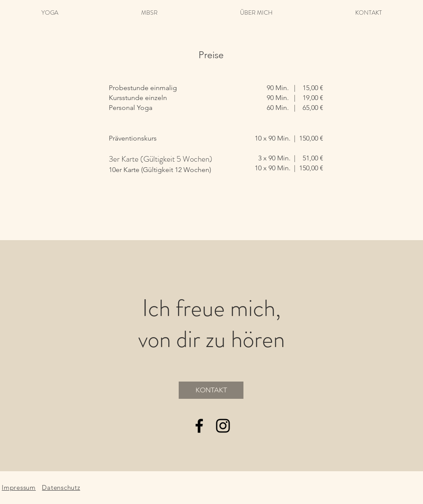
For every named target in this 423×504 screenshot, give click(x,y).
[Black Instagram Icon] (223, 426)
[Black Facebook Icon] (199, 426)
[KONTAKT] (211, 390)
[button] (50, 13)
